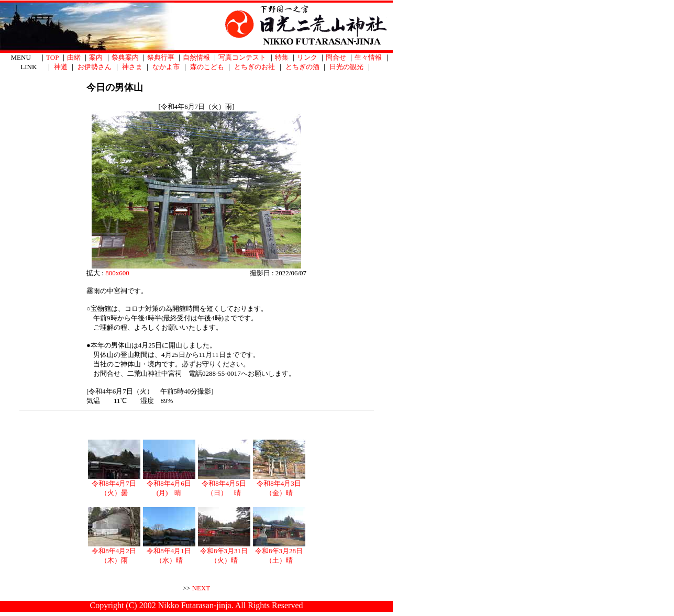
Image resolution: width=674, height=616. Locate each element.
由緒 (74, 57)
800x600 (117, 273)
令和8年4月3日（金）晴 (279, 485)
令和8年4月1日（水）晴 (169, 552)
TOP (52, 57)
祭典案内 (125, 57)
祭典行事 (161, 57)
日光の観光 (346, 67)
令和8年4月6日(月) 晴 (169, 485)
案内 (96, 57)
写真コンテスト (242, 57)
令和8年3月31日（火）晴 (224, 552)
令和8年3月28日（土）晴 (279, 552)
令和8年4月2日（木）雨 (114, 552)
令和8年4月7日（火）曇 (114, 485)
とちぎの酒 (302, 67)
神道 (61, 67)
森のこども (207, 67)
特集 (282, 57)
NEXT (201, 588)
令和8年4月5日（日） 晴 (224, 485)
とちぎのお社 (255, 67)
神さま (132, 67)
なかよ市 (166, 67)
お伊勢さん (95, 67)
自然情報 (196, 57)
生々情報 (368, 57)
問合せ (336, 57)
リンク (307, 57)
